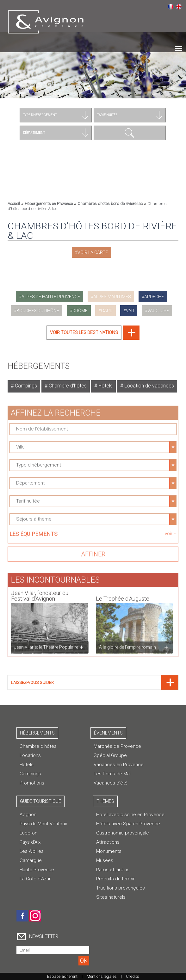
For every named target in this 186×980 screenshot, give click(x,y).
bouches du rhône (38, 311)
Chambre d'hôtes (67, 382)
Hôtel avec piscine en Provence (130, 815)
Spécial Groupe (110, 755)
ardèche (154, 297)
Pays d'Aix (30, 842)
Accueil (14, 204)
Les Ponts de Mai (112, 774)
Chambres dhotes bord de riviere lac (110, 204)
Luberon (28, 833)
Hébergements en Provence (49, 204)
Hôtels (105, 382)
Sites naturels (111, 897)
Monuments (109, 851)
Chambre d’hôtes (38, 746)
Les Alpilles (32, 851)
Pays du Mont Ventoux (43, 824)
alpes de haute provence (51, 297)
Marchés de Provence (117, 746)
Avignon (28, 815)
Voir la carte (93, 252)
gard (107, 311)
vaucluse (158, 311)
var (130, 311)
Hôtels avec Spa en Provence (128, 824)
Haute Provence (37, 870)
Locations (30, 755)
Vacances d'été (111, 783)
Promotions (32, 783)
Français (170, 7)
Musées (105, 860)
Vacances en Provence (119, 765)
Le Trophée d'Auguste (123, 595)
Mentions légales (102, 976)
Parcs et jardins (113, 870)
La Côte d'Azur (35, 879)
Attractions (108, 842)
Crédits (133, 976)
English (179, 7)
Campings (25, 382)
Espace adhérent (62, 976)
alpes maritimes (112, 297)
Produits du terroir (115, 879)
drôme (80, 311)
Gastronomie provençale (123, 833)
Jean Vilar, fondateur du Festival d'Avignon (40, 592)
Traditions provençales (121, 888)
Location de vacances (149, 382)
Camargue (31, 860)
